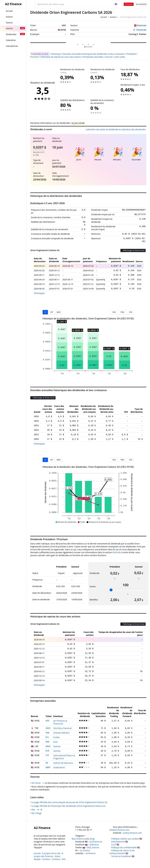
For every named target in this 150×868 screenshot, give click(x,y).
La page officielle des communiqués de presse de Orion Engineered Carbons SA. (70, 802)
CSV (130, 312)
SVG (114, 312)
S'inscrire (129, 4)
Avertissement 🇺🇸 (120, 842)
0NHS (48, 746)
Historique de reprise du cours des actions (61, 57)
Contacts (56, 859)
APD (47, 721)
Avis (64, 859)
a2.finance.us (96, 842)
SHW (47, 733)
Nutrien (57, 746)
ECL (47, 737)
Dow (55, 742)
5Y (45, 312)
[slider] (111, 590)
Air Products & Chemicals (60, 722)
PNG (122, 312)
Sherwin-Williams (62, 733)
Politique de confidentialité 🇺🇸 (125, 847)
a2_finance (85, 850)
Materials (142, 25)
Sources (109, 57)
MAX (59, 312)
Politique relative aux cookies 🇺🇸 (127, 839)
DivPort (116, 552)
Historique (56, 54)
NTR (47, 751)
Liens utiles (120, 57)
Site (34, 810)
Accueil (104, 17)
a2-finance (91, 853)
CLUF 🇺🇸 (115, 845)
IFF (47, 755)
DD (47, 763)
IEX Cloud (37, 783)
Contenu (46, 859)
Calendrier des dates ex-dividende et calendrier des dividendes (116, 129)
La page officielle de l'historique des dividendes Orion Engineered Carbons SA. (69, 806)
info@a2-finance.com (119, 830)
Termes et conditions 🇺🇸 (123, 856)
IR (42, 810)
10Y (51, 312)
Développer (39, 293)
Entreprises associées (93, 57)
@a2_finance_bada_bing (83, 839)
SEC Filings (37, 813)
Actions (113, 17)
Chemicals (141, 30)
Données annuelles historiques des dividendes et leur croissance (94, 54)
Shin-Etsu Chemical (62, 728)
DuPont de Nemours (63, 763)
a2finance (94, 845)
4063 (48, 728)
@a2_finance (93, 847)
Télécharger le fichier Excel (133, 250)
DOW (47, 742)
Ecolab (56, 737)
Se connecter (141, 4)
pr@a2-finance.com (132, 833)
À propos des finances (48, 855)
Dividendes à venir (40, 54)
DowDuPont (59, 767)
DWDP (48, 767)
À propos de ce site (51, 853)
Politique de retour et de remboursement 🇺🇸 (122, 852)
